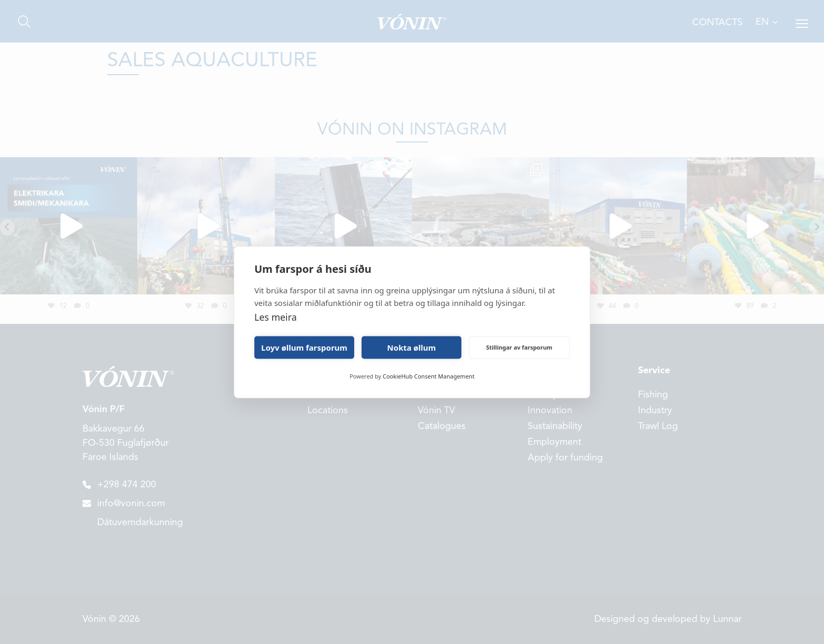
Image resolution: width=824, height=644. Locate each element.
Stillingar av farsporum (519, 347)
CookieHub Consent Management (429, 376)
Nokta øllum (412, 347)
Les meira (276, 316)
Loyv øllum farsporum (304, 347)
